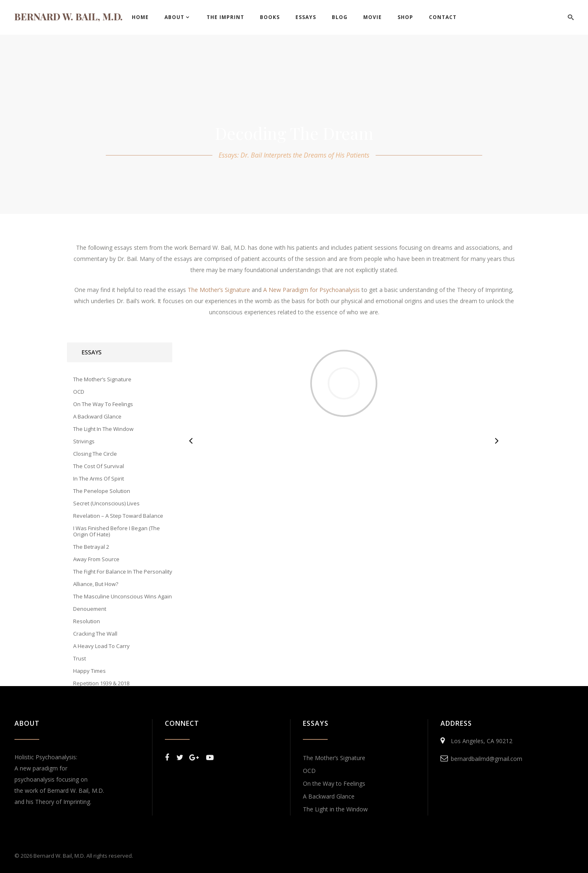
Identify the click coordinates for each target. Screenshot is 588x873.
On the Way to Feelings (334, 783)
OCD (309, 771)
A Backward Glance (329, 796)
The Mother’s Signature (334, 758)
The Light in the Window (335, 809)
